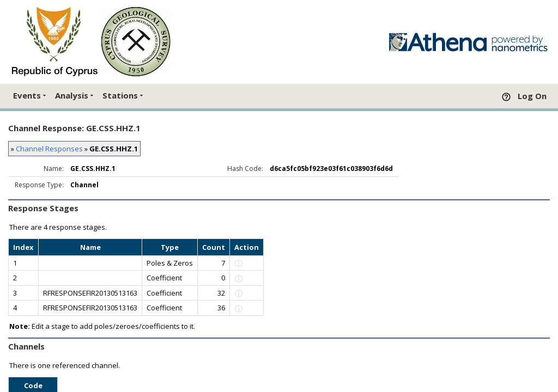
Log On (532, 96)
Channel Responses (49, 149)
